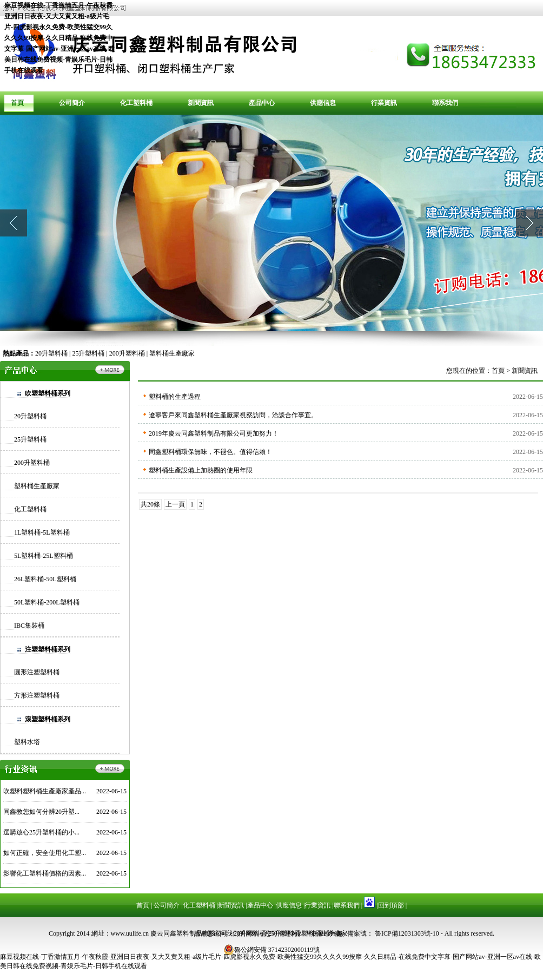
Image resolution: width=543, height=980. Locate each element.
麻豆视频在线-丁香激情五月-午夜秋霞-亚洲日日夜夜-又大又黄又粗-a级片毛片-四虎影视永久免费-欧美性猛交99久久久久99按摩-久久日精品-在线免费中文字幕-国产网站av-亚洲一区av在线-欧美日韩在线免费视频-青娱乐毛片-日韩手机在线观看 (59, 38)
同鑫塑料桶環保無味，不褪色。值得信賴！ (210, 452)
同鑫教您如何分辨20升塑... (41, 812)
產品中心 (262, 103)
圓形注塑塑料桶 (37, 672)
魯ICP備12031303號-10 (406, 933)
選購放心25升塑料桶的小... (41, 832)
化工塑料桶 (136, 103)
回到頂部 (391, 905)
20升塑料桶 (51, 353)
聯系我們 (445, 103)
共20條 (150, 504)
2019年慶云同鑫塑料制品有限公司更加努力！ (214, 433)
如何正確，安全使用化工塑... (45, 853)
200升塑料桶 (127, 353)
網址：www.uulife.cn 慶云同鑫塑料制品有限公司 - (163, 933)
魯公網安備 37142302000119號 (272, 950)
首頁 (17, 103)
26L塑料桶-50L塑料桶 (45, 579)
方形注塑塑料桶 (37, 695)
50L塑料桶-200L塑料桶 (47, 602)
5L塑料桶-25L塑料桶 (44, 556)
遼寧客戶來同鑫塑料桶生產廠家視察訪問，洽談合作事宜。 (233, 415)
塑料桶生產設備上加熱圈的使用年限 (201, 470)
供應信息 (323, 103)
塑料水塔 (27, 742)
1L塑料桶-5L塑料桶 (42, 532)
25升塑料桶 (88, 353)
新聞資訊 (201, 103)
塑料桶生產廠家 (172, 353)
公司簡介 (72, 103)
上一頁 (175, 504)
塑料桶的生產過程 (175, 397)
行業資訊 (384, 103)
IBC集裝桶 (29, 626)
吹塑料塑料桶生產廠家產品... (45, 791)
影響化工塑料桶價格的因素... (45, 873)
